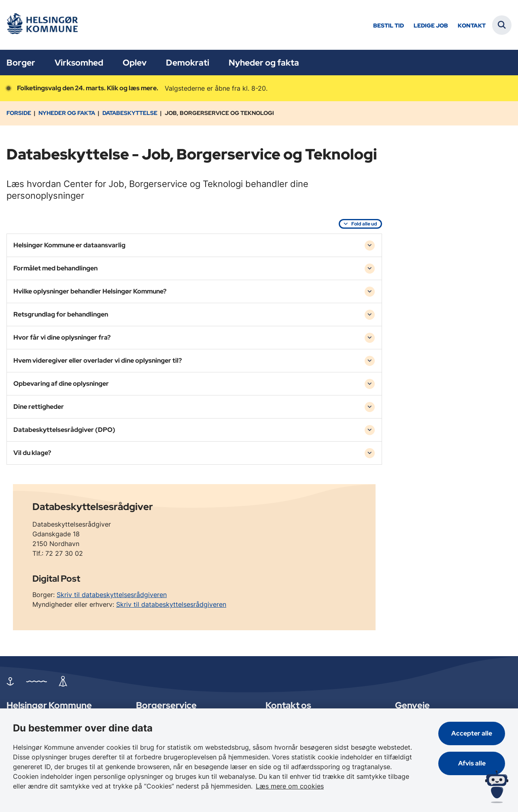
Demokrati (188, 63)
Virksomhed (79, 63)
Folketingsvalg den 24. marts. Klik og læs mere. (88, 88)
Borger (21, 63)
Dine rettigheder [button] (39, 407)
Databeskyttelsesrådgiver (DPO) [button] (64, 430)
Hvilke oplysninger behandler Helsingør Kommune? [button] (90, 291)
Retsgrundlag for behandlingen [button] (61, 314)
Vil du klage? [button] (32, 453)
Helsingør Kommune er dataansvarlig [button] (69, 245)
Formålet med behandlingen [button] (55, 268)
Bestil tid (388, 26)
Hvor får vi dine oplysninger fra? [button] (62, 337)
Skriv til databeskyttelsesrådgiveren (112, 595)
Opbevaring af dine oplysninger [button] (61, 384)
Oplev (135, 63)
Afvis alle (472, 763)
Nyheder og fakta (264, 63)
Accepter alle (472, 733)
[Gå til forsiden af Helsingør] (42, 25)
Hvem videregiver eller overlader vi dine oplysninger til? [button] (98, 360)
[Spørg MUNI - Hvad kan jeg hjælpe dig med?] (497, 787)
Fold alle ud (364, 224)
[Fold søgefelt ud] (502, 25)
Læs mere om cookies (290, 786)
